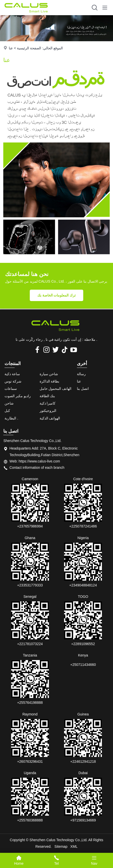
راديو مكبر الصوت (18, 396)
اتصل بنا (83, 389)
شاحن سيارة (49, 374)
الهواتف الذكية (50, 418)
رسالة (81, 374)
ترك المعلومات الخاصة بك (57, 295)
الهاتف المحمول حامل (56, 389)
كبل (7, 411)
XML (74, 846)
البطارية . (11, 418)
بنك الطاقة (47, 396)
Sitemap (61, 846)
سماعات (11, 389)
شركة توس (13, 381)
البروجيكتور (48, 411)
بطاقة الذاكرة (50, 381)
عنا (11, 48)
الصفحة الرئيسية (29, 48)
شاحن (9, 403)
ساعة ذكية (12, 374)
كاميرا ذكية (48, 403)
